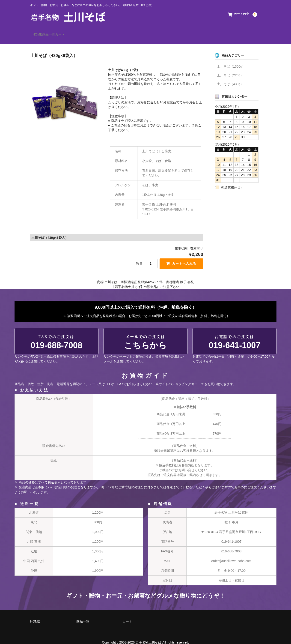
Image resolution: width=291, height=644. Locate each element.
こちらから (145, 336)
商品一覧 (61, 32)
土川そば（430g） (230, 77)
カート (81, 32)
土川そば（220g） (230, 69)
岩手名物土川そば (148, 636)
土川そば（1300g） (231, 60)
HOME (40, 32)
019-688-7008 (56, 336)
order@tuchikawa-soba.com (231, 554)
